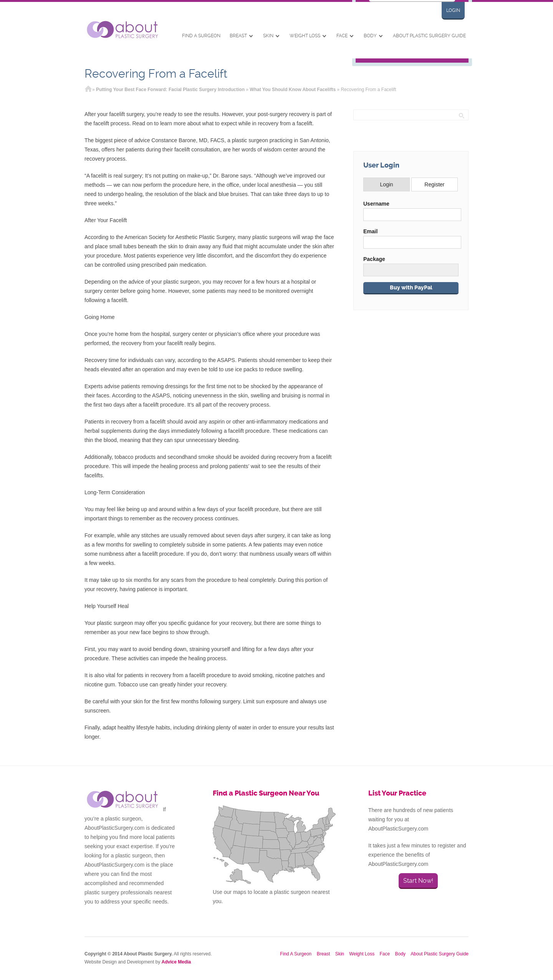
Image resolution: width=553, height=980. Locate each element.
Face (342, 36)
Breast (238, 36)
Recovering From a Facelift (156, 74)
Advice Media (176, 962)
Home (88, 90)
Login (453, 10)
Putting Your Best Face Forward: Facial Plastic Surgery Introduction (170, 90)
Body (370, 36)
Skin (268, 36)
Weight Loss (305, 36)
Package (374, 259)
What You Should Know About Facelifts (293, 90)
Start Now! (418, 881)
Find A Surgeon (201, 36)
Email (370, 231)
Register (434, 184)
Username (376, 204)
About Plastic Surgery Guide (429, 36)
